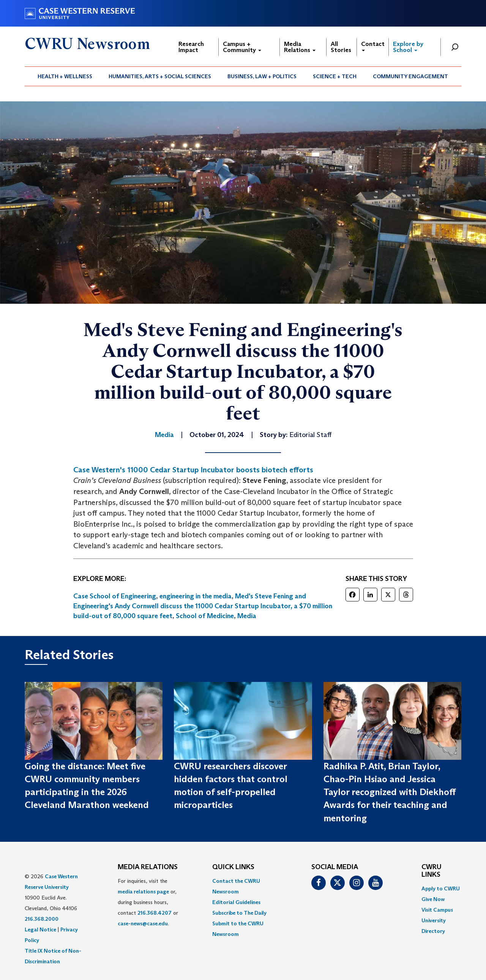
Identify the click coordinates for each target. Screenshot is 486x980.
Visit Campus (437, 910)
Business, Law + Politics (262, 76)
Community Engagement (410, 76)
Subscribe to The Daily (239, 913)
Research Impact (191, 47)
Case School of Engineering (115, 596)
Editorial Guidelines (236, 902)
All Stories (341, 47)
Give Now (433, 899)
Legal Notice (40, 930)
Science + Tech (335, 76)
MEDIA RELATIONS (148, 867)
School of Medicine (205, 616)
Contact (373, 46)
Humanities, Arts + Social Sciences (160, 76)
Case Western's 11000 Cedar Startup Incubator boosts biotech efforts (193, 470)
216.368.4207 (155, 913)
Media (247, 616)
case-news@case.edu (143, 923)
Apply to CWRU (441, 888)
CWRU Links (432, 871)
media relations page (143, 892)
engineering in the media (196, 596)
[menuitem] (65, 76)
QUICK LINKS (233, 867)
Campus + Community (242, 47)
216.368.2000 (42, 919)
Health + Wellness (65, 76)
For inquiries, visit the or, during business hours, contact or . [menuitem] (148, 902)
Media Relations (300, 47)
